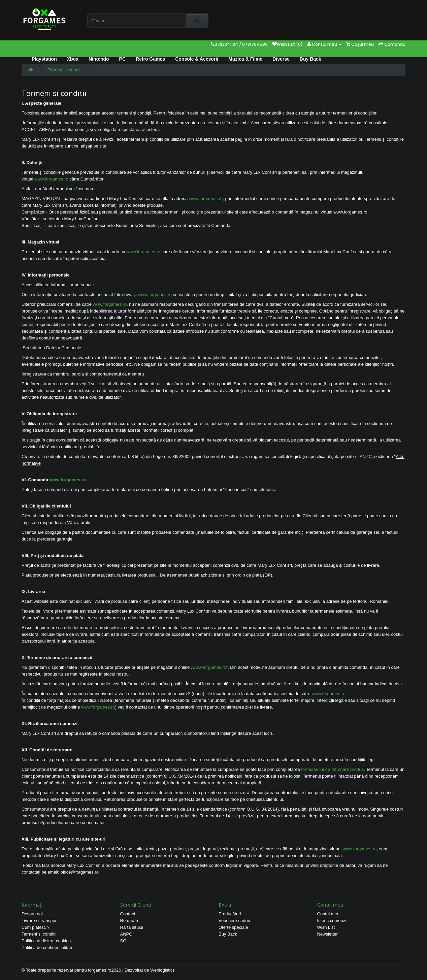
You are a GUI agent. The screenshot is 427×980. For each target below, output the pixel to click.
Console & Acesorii (197, 59)
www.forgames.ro (51, 179)
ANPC (126, 934)
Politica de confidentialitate (47, 948)
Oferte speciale (233, 927)
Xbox (73, 59)
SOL (125, 941)
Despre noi (32, 914)
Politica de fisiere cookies (46, 941)
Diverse (281, 59)
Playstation (44, 59)
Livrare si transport (40, 921)
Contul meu (328, 914)
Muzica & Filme (245, 59)
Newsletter (327, 934)
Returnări (129, 921)
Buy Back (310, 59)
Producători (230, 914)
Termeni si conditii (65, 70)
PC (122, 59)
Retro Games (150, 59)
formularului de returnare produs (332, 769)
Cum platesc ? (36, 927)
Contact (128, 914)
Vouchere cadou (234, 921)
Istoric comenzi (332, 921)
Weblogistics (162, 970)
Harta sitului (132, 927)
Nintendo (99, 59)
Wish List (326, 927)
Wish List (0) (287, 44)
